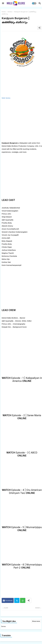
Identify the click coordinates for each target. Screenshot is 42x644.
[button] (34, 3)
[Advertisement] (21, 120)
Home (4, 12)
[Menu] (3, 3)
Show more (36, 621)
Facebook (9, 600)
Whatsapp (23, 600)
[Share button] (29, 600)
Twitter (17, 600)
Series (10, 12)
